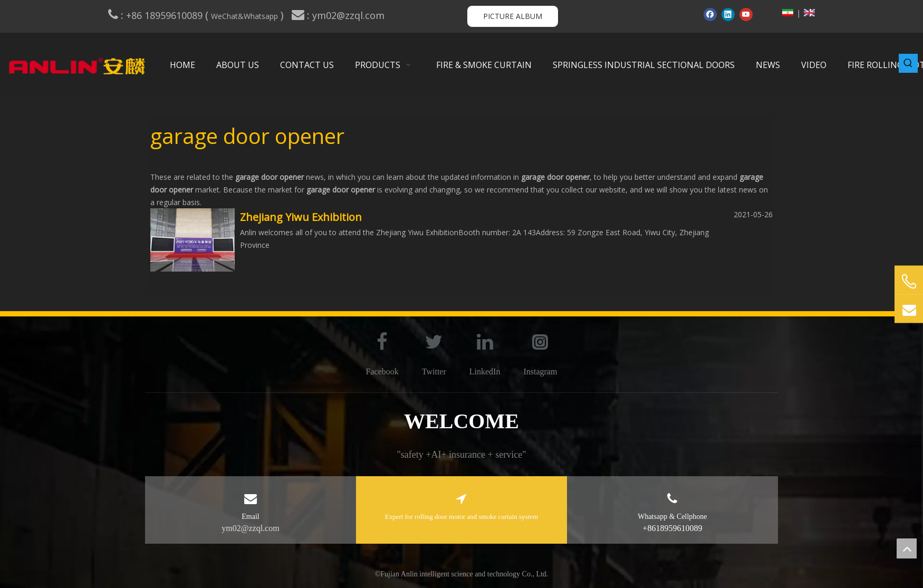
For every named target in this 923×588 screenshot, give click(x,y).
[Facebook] (710, 14)
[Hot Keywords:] (908, 63)
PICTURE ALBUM (513, 16)
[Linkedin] (728, 14)
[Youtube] (746, 14)
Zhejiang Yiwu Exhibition (301, 217)
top (907, 548)
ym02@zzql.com (350, 15)
